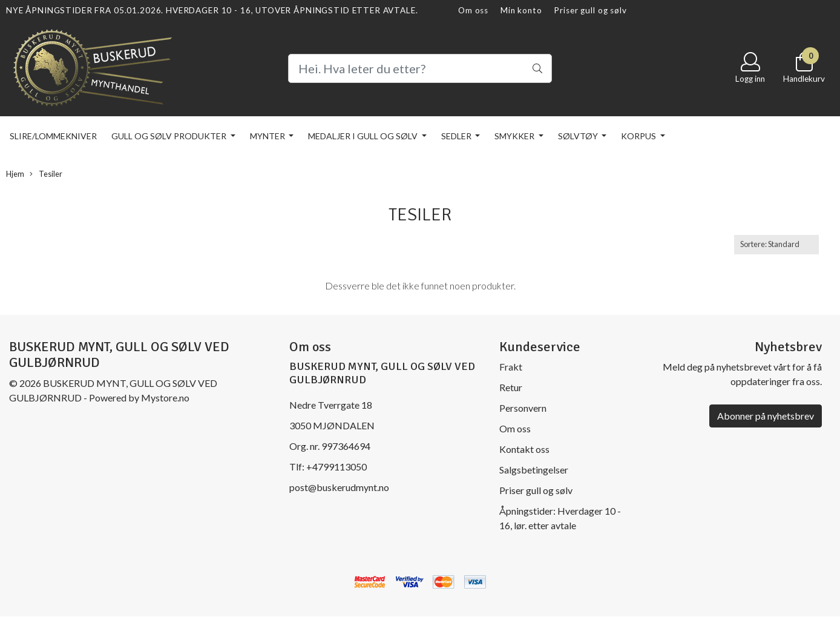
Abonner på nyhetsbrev (766, 416)
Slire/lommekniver (53, 136)
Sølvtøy (579, 136)
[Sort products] (776, 244)
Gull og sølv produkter (170, 136)
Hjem (15, 174)
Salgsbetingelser (534, 470)
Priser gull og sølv (590, 10)
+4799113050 (336, 467)
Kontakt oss (524, 449)
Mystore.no (165, 398)
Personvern (523, 408)
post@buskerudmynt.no (339, 487)
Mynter (268, 136)
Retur (511, 387)
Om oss (473, 10)
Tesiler (46, 174)
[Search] (420, 68)
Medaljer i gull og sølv (364, 136)
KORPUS (639, 136)
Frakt (511, 367)
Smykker (515, 136)
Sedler (457, 136)
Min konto (521, 10)
